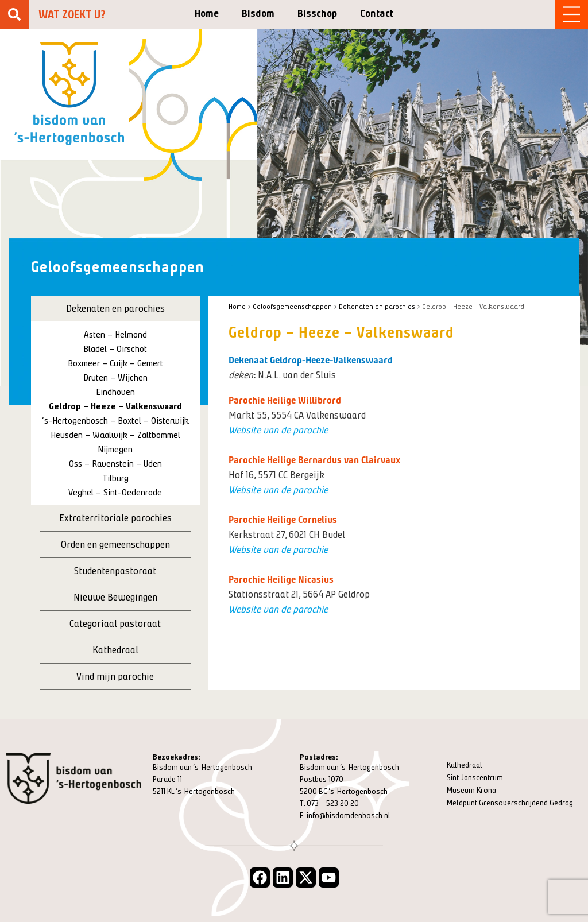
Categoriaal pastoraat (115, 623)
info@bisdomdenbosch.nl (349, 816)
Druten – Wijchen (115, 377)
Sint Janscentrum (475, 778)
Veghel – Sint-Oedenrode (115, 492)
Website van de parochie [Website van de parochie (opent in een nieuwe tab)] (278, 430)
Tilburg (115, 478)
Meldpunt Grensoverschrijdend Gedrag (510, 803)
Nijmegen (115, 449)
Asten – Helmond (115, 334)
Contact (377, 13)
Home (207, 13)
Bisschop (317, 13)
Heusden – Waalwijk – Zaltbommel (115, 435)
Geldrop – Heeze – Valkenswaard (115, 406)
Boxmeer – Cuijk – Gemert (115, 363)
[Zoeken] (14, 14)
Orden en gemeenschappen (115, 544)
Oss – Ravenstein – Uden (115, 464)
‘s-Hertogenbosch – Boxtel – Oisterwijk (115, 421)
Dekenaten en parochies (115, 308)
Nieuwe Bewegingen (115, 597)
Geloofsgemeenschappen (292, 306)
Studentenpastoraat (115, 571)
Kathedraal (115, 650)
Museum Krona (471, 790)
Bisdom (258, 13)
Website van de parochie (278, 490)
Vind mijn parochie (115, 676)
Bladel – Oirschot (115, 349)
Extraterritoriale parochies (115, 518)
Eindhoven (115, 392)
